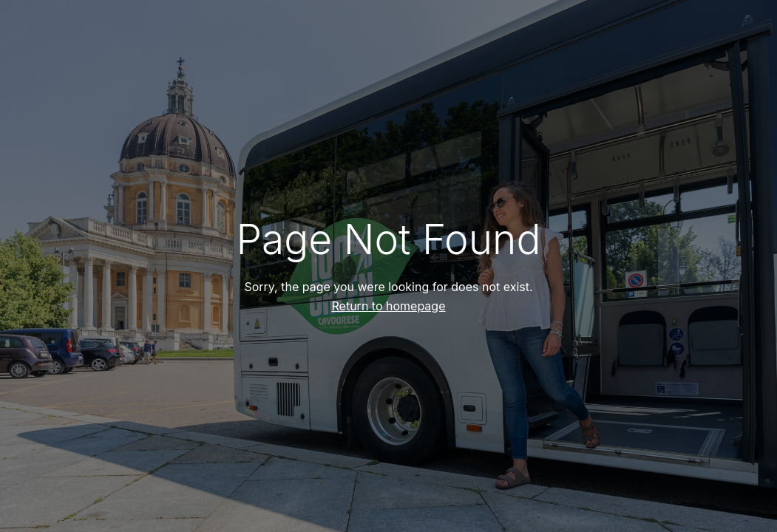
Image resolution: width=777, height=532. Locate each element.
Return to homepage (389, 306)
